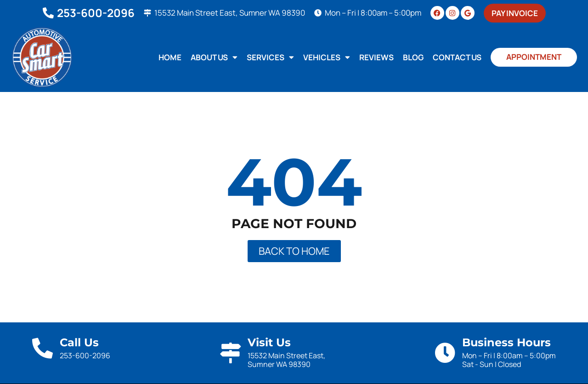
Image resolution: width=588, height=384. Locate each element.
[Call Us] (42, 348)
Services (270, 57)
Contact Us (457, 57)
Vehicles (327, 57)
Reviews (376, 57)
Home (170, 57)
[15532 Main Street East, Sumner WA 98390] (147, 13)
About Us (214, 57)
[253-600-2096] (48, 13)
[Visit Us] (230, 353)
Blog (413, 57)
